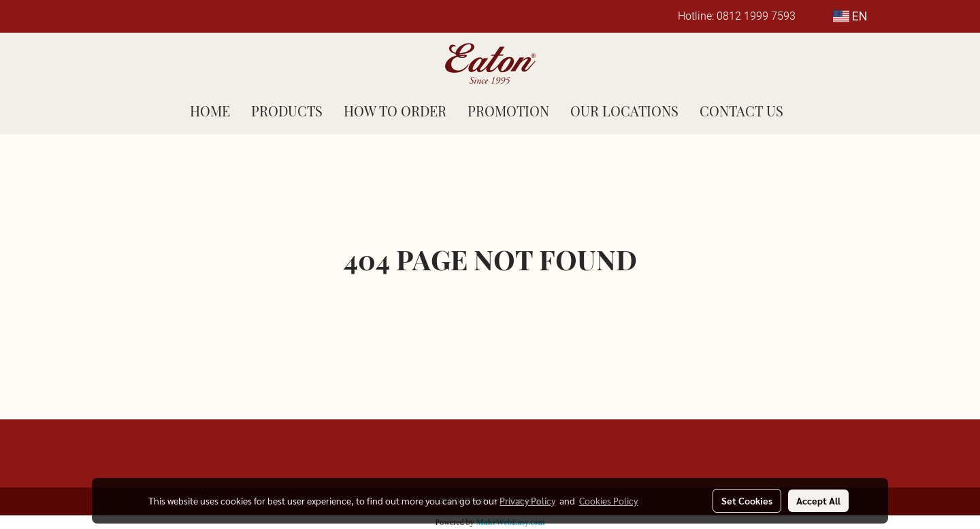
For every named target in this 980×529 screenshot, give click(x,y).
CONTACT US (741, 111)
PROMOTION (508, 111)
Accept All (818, 500)
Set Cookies (747, 500)
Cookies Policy (608, 500)
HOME (210, 111)
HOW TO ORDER (395, 111)
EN (850, 16)
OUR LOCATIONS (624, 111)
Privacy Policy (527, 500)
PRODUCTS (287, 111)
